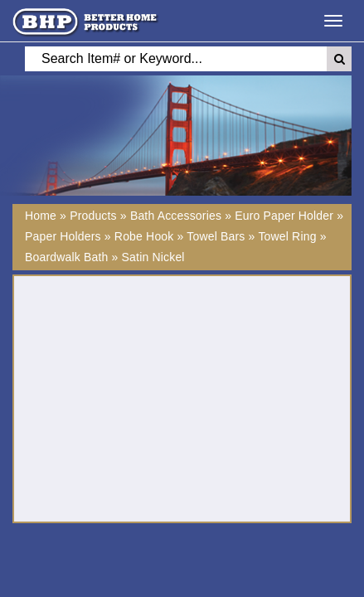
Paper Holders (63, 236)
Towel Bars (216, 236)
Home (41, 216)
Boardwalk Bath (67, 257)
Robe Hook (144, 236)
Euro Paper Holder (284, 216)
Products (93, 216)
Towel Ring (287, 236)
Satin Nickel (153, 257)
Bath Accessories (176, 216)
